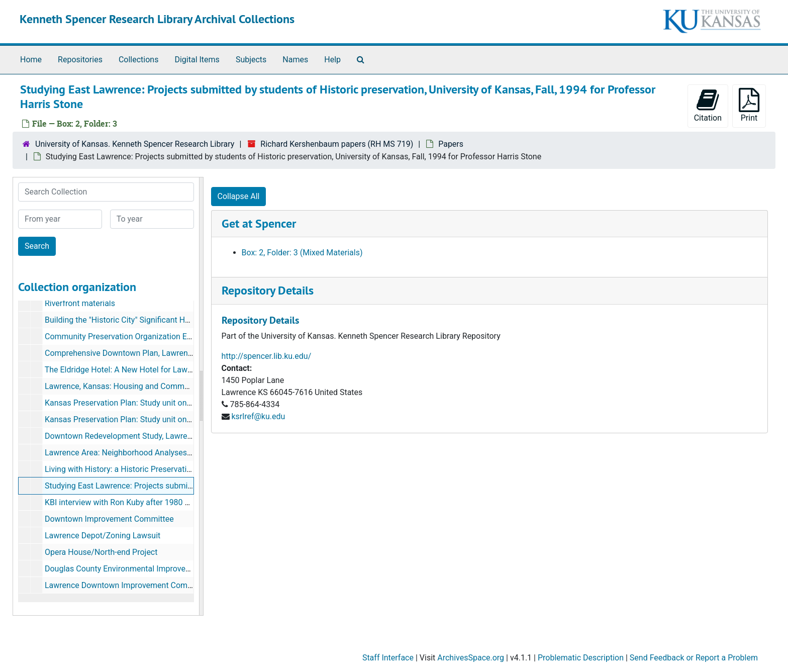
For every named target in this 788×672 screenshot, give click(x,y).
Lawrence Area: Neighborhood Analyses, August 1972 (140, 453)
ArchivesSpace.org (471, 658)
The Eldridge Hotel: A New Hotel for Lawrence (126, 370)
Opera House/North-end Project (101, 552)
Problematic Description (581, 658)
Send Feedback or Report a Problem (694, 658)
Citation (708, 105)
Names (295, 60)
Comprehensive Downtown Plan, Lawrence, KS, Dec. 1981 (147, 353)
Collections (139, 60)
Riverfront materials (80, 303)
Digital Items (197, 60)
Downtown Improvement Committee (109, 519)
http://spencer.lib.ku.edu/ (267, 356)
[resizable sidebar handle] (201, 397)
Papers (451, 144)
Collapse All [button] (239, 196)
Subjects (251, 60)
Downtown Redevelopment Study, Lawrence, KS (129, 436)
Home (31, 60)
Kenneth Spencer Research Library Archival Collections (157, 19)
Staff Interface (388, 658)
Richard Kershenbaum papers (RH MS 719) (337, 144)
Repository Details (268, 290)
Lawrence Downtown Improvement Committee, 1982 (138, 585)
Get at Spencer (259, 223)
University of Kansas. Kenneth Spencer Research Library (135, 144)
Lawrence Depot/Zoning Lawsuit (103, 536)
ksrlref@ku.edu (258, 416)
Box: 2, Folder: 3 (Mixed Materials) (302, 253)
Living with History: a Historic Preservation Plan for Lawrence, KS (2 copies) (179, 469)
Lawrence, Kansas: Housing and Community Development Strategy (164, 386)
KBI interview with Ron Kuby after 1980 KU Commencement (151, 502)
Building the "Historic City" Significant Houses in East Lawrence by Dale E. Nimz (186, 320)
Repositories (80, 60)
